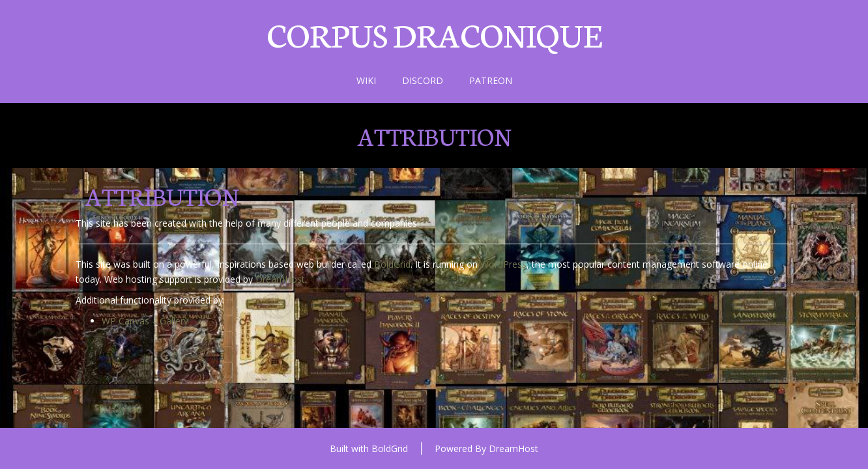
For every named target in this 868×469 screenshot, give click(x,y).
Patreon (491, 80)
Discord (423, 80)
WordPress (503, 264)
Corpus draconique (434, 33)
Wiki (366, 80)
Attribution (434, 135)
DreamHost (280, 279)
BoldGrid (392, 264)
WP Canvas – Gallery (145, 321)
